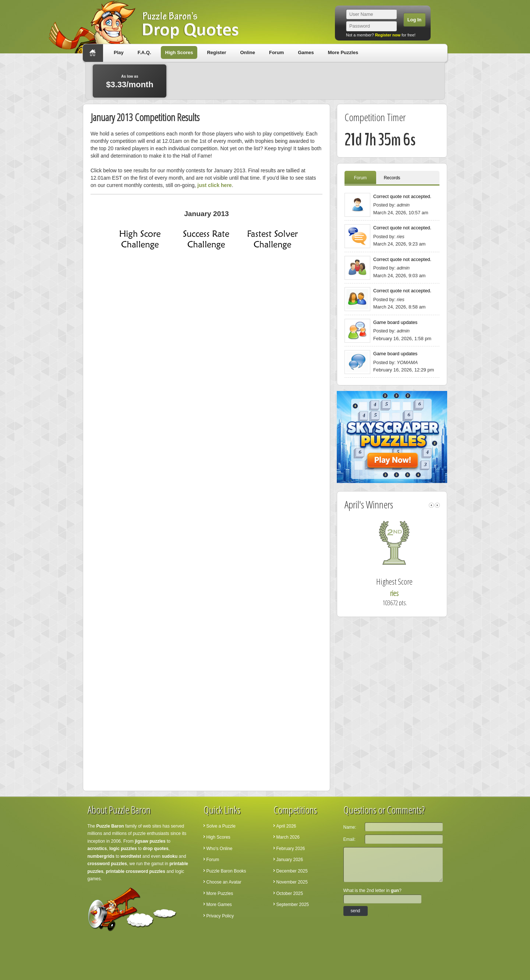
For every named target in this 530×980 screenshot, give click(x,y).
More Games (219, 905)
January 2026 (290, 860)
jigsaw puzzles (150, 841)
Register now (388, 35)
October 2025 (290, 893)
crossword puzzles (107, 864)
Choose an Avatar (224, 882)
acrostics (97, 849)
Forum (276, 52)
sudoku (170, 856)
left (431, 505)
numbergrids (101, 856)
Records (392, 178)
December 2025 (292, 871)
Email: (349, 839)
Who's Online (220, 849)
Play (119, 52)
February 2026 (291, 849)
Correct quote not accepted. (402, 196)
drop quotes (156, 849)
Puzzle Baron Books (226, 871)
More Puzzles (343, 52)
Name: (350, 827)
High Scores (179, 52)
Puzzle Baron (110, 826)
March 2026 (288, 837)
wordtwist (131, 856)
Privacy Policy (220, 916)
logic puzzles (123, 849)
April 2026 (286, 826)
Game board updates (395, 322)
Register (216, 52)
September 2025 (293, 905)
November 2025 (292, 882)
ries (402, 593)
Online (247, 52)
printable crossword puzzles (136, 871)
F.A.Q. (144, 52)
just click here (214, 185)
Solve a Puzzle (221, 826)
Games (306, 52)
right (437, 505)
